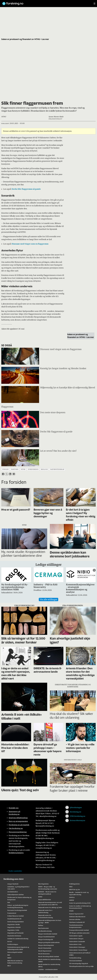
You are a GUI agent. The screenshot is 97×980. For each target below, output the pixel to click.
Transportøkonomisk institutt (79, 930)
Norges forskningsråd (46, 939)
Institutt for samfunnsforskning (18, 939)
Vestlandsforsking (75, 958)
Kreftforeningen (13, 944)
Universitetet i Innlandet (77, 942)
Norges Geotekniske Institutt (48, 934)
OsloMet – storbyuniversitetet (48, 969)
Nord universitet (43, 928)
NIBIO (9, 958)
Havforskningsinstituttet (16, 922)
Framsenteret (12, 913)
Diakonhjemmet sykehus (16, 895)
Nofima (41, 925)
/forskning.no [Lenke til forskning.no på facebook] (75, 812)
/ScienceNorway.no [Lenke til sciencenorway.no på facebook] (77, 820)
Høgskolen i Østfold (14, 927)
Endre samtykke (15, 871)
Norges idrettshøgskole (46, 945)
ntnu (23, 469)
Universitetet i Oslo (75, 944)
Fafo (9, 902)
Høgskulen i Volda (13, 930)
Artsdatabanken (13, 892)
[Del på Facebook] (3, 474)
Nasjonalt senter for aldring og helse (50, 907)
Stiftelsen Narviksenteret (77, 917)
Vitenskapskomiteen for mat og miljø (81, 966)
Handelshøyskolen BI (14, 919)
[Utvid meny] (94, 4)
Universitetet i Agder (76, 936)
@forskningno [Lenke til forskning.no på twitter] (76, 807)
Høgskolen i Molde (14, 924)
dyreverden (33, 469)
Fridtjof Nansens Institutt (16, 916)
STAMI (71, 911)
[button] (94, 570)
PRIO (71, 887)
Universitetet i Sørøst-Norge (78, 950)
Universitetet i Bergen (76, 939)
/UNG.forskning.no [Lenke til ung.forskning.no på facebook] (78, 816)
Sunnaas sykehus (75, 919)
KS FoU (10, 942)
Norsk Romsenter (44, 954)
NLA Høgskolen (43, 884)
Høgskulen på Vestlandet (15, 933)
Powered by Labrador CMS (48, 977)
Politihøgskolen (74, 884)
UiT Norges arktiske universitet (79, 933)
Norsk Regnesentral (45, 951)
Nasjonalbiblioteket (45, 900)
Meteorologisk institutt (15, 952)
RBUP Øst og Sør (75, 889)
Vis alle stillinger (48, 599)
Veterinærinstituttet (76, 961)
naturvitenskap (57, 469)
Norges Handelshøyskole (46, 937)
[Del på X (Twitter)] (7, 474)
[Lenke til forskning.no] (46, 3)
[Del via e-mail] (14, 474)
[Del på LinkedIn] (10, 474)
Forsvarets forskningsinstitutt (17, 910)
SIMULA (72, 897)
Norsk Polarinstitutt (45, 948)
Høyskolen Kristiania (14, 936)
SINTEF (72, 900)
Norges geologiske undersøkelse (49, 942)
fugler (5, 469)
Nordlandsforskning (45, 931)
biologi (44, 469)
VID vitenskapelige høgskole (79, 963)
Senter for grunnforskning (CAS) (80, 903)
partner (15, 469)
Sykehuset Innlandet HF (77, 922)
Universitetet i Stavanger (77, 947)
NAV (9, 955)
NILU (9, 966)
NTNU (40, 897)
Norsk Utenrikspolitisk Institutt (49, 957)
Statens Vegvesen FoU (76, 914)
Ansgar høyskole (13, 884)
